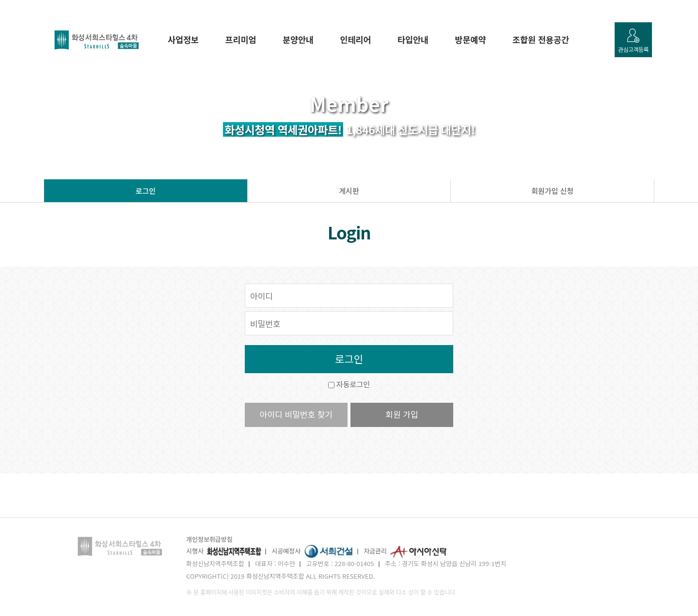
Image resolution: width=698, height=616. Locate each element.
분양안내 (298, 39)
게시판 (349, 191)
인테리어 (356, 39)
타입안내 (413, 39)
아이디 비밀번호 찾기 (296, 414)
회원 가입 (402, 414)
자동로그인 (353, 384)
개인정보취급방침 (209, 539)
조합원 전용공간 (541, 39)
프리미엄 (241, 39)
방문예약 (471, 39)
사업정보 (183, 39)
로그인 (146, 191)
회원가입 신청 (552, 191)
